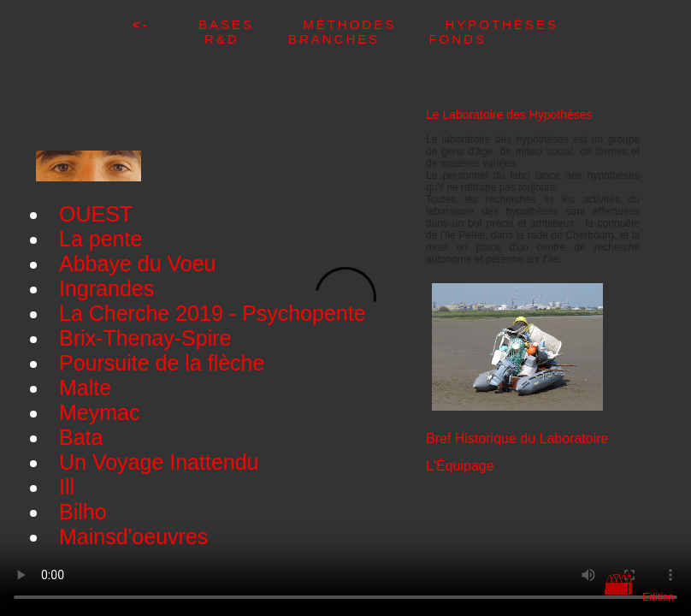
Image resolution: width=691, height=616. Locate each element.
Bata (81, 437)
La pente (100, 239)
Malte (85, 388)
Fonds (458, 39)
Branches (359, 39)
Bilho (83, 512)
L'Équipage (460, 466)
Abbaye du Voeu (138, 264)
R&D (246, 39)
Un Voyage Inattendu (159, 462)
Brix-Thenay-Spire (145, 338)
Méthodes (374, 24)
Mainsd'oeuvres (133, 536)
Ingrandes (106, 288)
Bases (251, 24)
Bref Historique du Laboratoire (517, 438)
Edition (658, 597)
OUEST (96, 214)
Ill (67, 487)
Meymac (99, 412)
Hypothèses (502, 24)
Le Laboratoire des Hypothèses (509, 115)
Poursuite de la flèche (162, 363)
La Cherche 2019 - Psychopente (213, 313)
